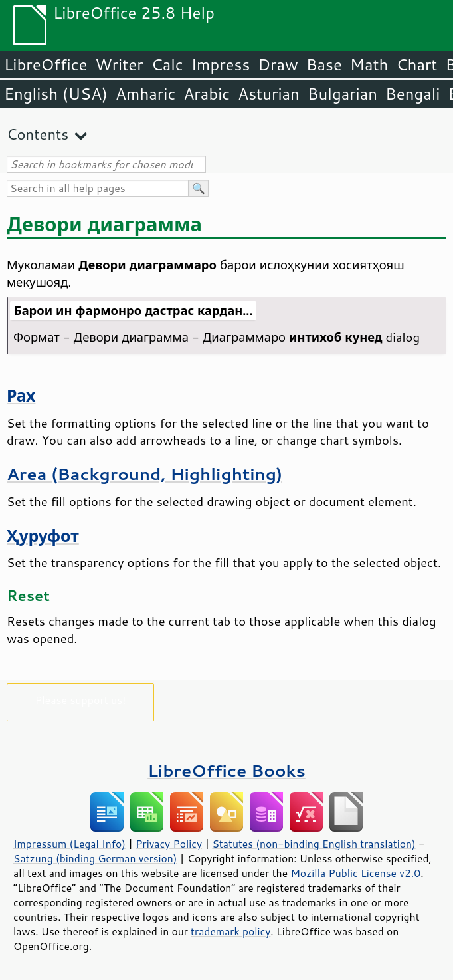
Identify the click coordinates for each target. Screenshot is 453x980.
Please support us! (81, 700)
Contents (38, 134)
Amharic (145, 94)
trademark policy (230, 931)
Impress (221, 64)
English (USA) (56, 94)
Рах (21, 395)
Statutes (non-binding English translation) (314, 844)
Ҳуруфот (43, 536)
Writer (119, 64)
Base (324, 64)
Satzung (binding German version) (95, 858)
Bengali (412, 94)
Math (369, 64)
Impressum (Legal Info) (69, 844)
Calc (167, 64)
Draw (278, 64)
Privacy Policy (169, 844)
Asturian (269, 94)
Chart (416, 64)
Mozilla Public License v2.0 (355, 873)
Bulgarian (342, 94)
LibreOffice (45, 64)
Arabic (207, 94)
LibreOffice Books (226, 770)
